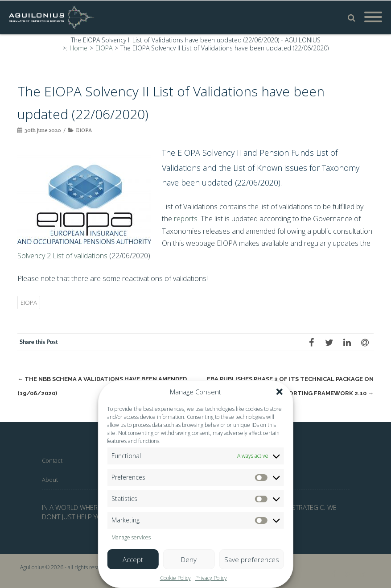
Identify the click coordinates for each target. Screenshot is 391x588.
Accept (133, 559)
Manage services (131, 537)
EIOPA (84, 130)
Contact (52, 460)
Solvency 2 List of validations (62, 256)
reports (186, 219)
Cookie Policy (175, 578)
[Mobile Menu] (373, 17)
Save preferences (252, 559)
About (50, 480)
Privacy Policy (211, 578)
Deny (189, 559)
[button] (280, 392)
